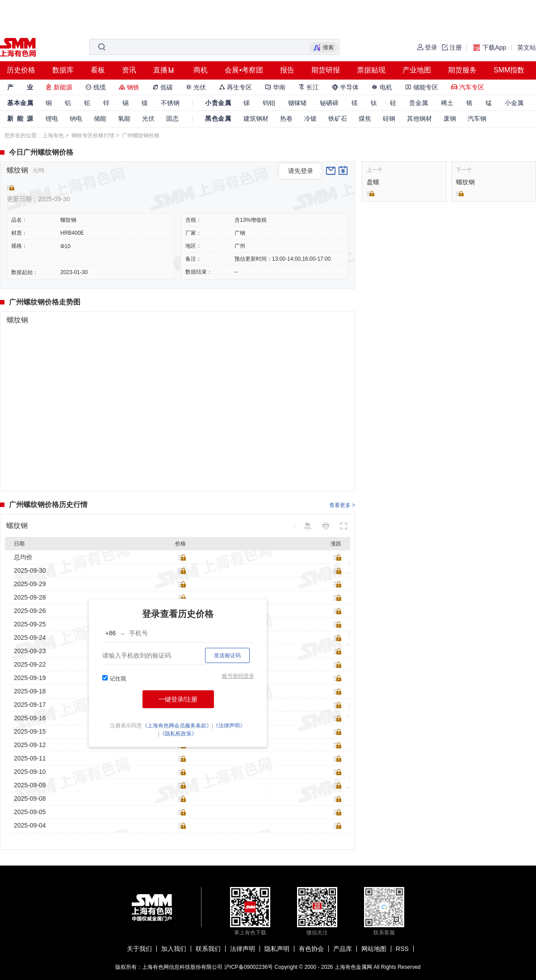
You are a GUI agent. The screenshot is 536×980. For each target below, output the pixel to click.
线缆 (96, 87)
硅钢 (389, 118)
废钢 (450, 118)
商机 (201, 70)
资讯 (129, 70)
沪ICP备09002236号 (249, 967)
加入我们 (174, 949)
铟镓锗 (297, 103)
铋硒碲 (329, 103)
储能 (100, 118)
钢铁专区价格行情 (93, 135)
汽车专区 (468, 87)
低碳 (163, 87)
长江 (309, 87)
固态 (172, 118)
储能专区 (422, 87)
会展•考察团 (244, 70)
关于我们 (139, 949)
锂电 (52, 118)
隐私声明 (277, 949)
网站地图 (374, 949)
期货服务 (462, 70)
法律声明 (243, 949)
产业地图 (417, 70)
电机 (382, 87)
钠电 (76, 118)
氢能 (124, 118)
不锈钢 (170, 103)
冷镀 (310, 118)
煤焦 (365, 118)
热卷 (286, 118)
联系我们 (208, 949)
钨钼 (269, 103)
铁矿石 (338, 118)
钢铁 (129, 87)
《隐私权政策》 (178, 734)
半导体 (345, 87)
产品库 (343, 949)
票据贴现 (371, 70)
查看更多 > (342, 505)
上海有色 (53, 135)
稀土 (447, 103)
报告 (287, 70)
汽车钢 (477, 118)
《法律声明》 (229, 726)
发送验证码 (227, 655)
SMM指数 (509, 70)
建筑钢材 (256, 118)
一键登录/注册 (178, 699)
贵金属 (419, 103)
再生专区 (235, 87)
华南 (275, 87)
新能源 (59, 87)
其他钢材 (419, 118)
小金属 (514, 103)
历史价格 (21, 70)
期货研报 (326, 70)
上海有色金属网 (353, 967)
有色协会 (311, 949)
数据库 (63, 70)
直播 (160, 70)
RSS (402, 949)
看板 (98, 70)
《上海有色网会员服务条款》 (177, 726)
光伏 (196, 87)
